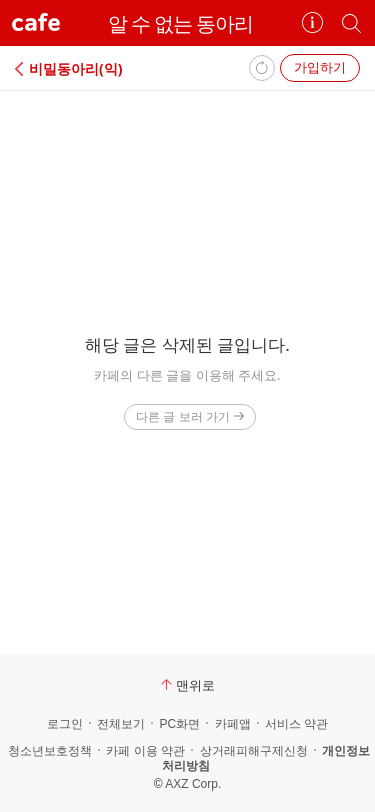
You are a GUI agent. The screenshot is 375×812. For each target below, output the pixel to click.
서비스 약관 (296, 724)
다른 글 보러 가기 (189, 416)
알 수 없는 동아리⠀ (188, 23)
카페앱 (233, 724)
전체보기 (121, 724)
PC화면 (179, 724)
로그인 (65, 724)
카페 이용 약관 (145, 751)
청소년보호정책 (50, 751)
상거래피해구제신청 (254, 751)
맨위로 (188, 685)
